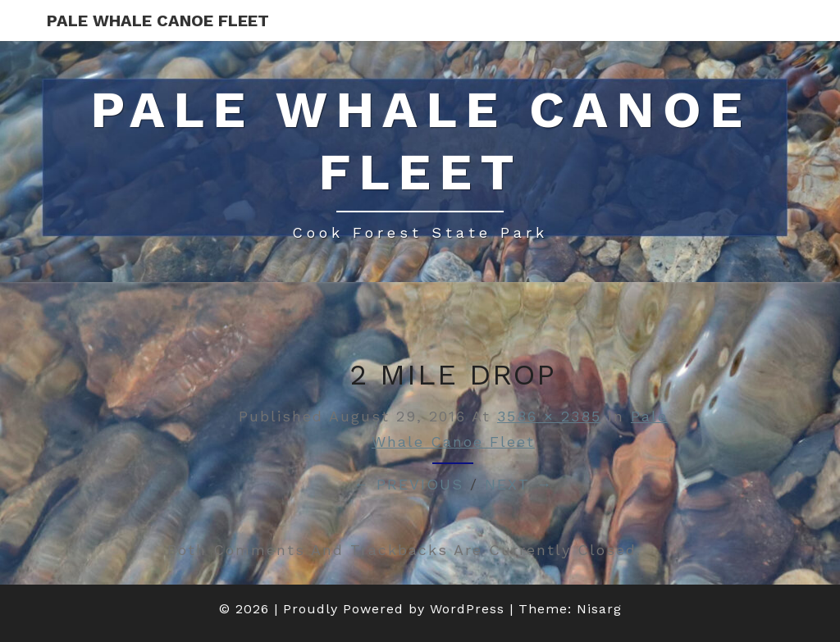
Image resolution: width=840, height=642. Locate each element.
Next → (519, 484)
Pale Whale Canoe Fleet (158, 20)
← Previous (409, 484)
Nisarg (599, 609)
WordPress (467, 609)
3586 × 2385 (549, 416)
